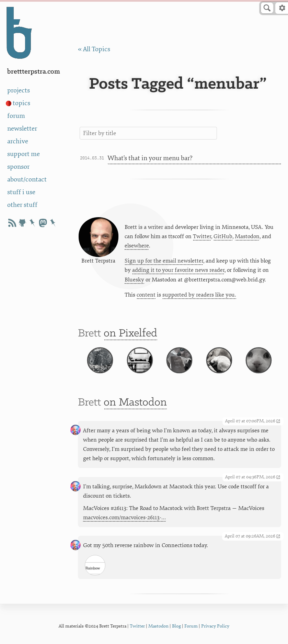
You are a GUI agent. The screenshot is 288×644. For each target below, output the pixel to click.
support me (24, 154)
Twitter (202, 236)
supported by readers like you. (199, 295)
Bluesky (134, 280)
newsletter (22, 129)
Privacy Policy (215, 626)
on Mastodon (135, 403)
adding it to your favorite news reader (178, 270)
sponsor (18, 167)
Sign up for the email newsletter (164, 261)
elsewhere (137, 246)
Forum (191, 626)
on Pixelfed (130, 334)
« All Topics (94, 49)
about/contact (27, 179)
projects (19, 90)
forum (16, 116)
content (146, 295)
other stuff (22, 205)
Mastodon (247, 236)
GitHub (223, 236)
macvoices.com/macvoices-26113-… (124, 518)
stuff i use (21, 192)
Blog (176, 626)
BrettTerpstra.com (34, 72)
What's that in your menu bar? (150, 158)
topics (21, 103)
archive (18, 141)
